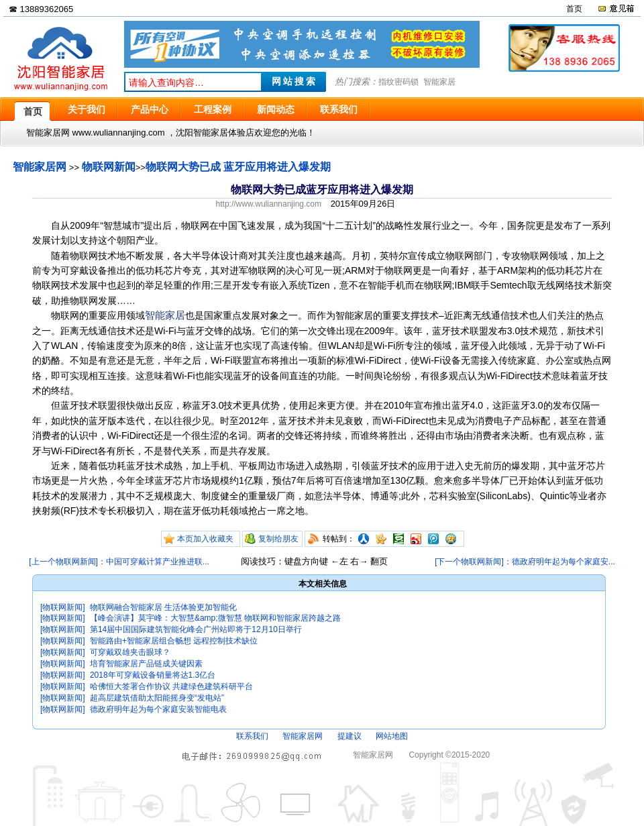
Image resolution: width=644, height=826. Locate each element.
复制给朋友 (278, 539)
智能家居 (439, 82)
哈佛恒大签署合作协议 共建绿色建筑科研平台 (171, 686)
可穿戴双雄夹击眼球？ (130, 652)
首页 (574, 9)
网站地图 (392, 736)
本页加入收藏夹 (205, 539)
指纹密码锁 (398, 82)
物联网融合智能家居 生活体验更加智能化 (163, 607)
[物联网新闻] (63, 607)
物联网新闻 (109, 167)
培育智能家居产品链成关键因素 (146, 664)
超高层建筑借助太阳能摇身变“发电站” (157, 698)
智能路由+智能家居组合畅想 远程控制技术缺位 (174, 641)
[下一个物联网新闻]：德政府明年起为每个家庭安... (525, 562)
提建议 (350, 736)
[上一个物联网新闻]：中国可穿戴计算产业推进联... (119, 562)
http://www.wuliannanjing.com (269, 204)
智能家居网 (40, 167)
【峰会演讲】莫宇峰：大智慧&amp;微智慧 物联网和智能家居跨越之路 (215, 618)
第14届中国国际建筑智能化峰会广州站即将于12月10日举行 (196, 629)
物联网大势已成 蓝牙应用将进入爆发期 (238, 167)
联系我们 (252, 736)
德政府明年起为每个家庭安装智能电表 (158, 709)
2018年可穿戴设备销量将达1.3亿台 (153, 675)
